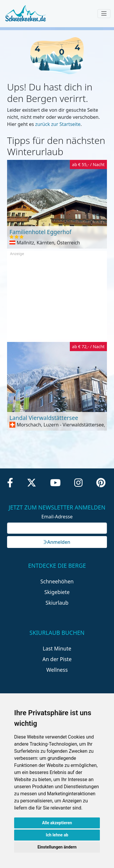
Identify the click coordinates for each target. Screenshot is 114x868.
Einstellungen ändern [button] (57, 847)
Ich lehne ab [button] (57, 835)
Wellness (57, 670)
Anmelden (57, 542)
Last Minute (57, 648)
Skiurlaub (57, 603)
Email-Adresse (57, 517)
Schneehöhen (57, 581)
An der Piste (57, 659)
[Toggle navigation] (104, 14)
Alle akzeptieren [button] (57, 823)
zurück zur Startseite (58, 124)
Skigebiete (57, 592)
